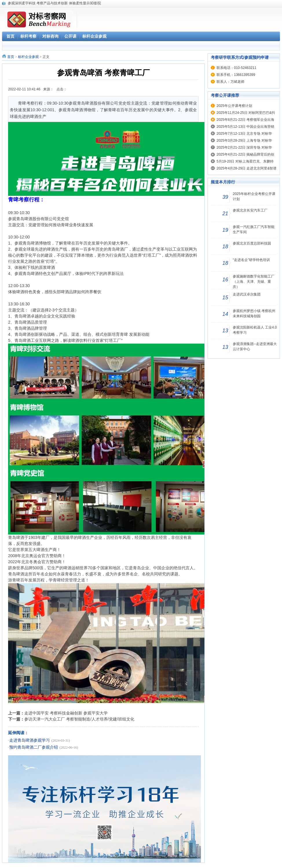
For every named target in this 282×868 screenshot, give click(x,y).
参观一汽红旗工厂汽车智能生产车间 (254, 229)
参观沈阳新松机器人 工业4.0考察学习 (255, 330)
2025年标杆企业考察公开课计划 (254, 196)
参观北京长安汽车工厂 (250, 210)
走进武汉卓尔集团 (247, 294)
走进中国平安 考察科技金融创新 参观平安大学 (66, 713)
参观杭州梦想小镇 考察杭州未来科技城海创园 (254, 313)
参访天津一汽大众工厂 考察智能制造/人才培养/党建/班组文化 (79, 719)
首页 (11, 57)
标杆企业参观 (28, 57)
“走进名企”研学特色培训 (251, 260)
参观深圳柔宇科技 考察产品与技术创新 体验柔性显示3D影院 (54, 3)
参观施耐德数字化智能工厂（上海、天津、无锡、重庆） (254, 282)
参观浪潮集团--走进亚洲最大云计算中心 (255, 347)
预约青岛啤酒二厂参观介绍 (34, 747)
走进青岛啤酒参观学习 (30, 740)
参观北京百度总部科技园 (252, 243)
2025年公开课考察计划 (234, 106)
